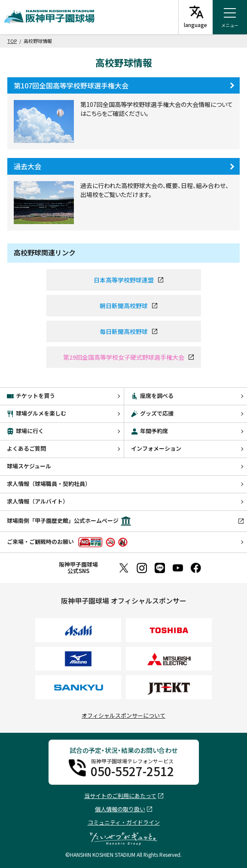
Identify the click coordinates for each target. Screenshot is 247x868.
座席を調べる (152, 396)
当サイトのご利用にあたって (120, 796)
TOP (12, 41)
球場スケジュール (29, 466)
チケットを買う (31, 396)
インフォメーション (156, 448)
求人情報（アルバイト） (38, 501)
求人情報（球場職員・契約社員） (49, 484)
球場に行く (25, 431)
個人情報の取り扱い (120, 809)
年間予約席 (149, 431)
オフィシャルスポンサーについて (123, 715)
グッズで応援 (152, 413)
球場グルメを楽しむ (37, 413)
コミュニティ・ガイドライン (124, 822)
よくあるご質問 (26, 448)
